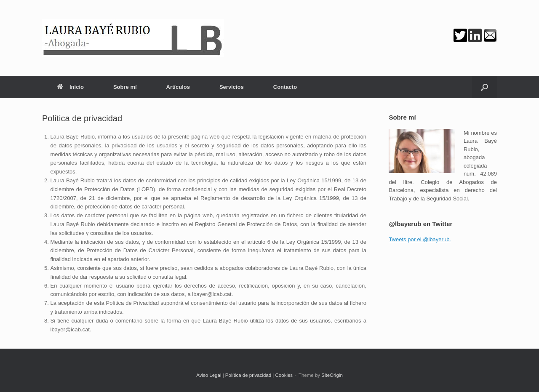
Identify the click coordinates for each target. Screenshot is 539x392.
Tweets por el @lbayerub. (420, 239)
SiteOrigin (332, 375)
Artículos (178, 87)
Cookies (284, 375)
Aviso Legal (209, 375)
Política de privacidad (248, 375)
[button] (484, 87)
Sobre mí (125, 87)
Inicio (70, 87)
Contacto (285, 87)
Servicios (232, 87)
